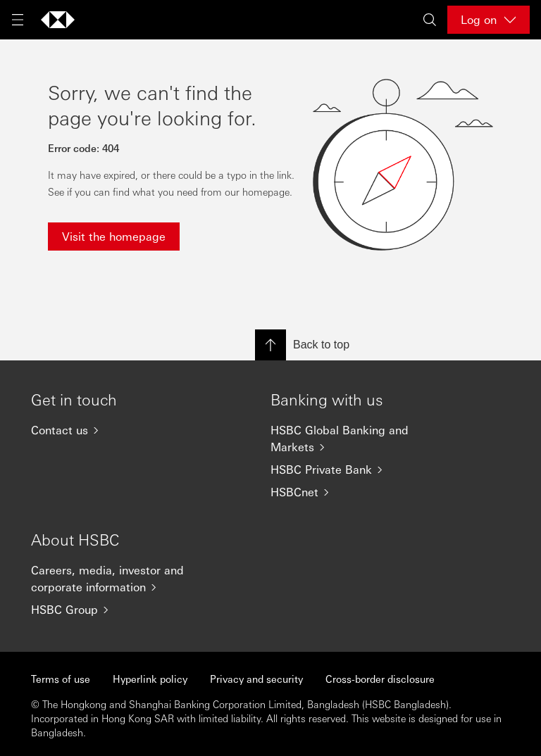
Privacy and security (256, 679)
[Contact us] (123, 430)
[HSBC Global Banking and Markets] (362, 439)
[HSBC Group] (123, 610)
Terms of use (61, 679)
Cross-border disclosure (380, 679)
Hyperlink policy (150, 679)
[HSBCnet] (362, 492)
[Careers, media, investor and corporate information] (123, 579)
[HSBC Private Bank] (362, 470)
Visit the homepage (114, 236)
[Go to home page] (58, 20)
